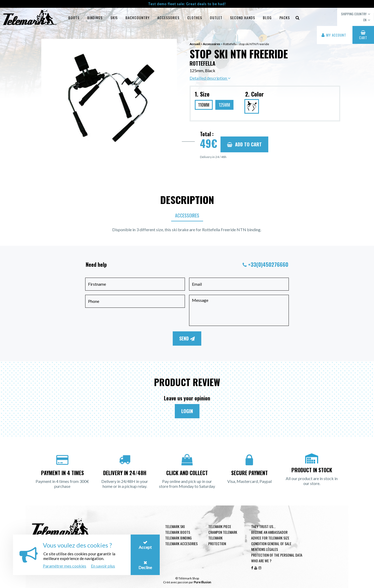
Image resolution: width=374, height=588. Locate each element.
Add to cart (244, 144)
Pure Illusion (202, 582)
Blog (267, 18)
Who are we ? (261, 561)
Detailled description (210, 78)
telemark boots (178, 532)
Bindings (95, 18)
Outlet (216, 18)
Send (187, 338)
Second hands (243, 18)
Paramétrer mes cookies (65, 566)
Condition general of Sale (271, 543)
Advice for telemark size (270, 538)
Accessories (168, 18)
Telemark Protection (217, 541)
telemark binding (178, 538)
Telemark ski (175, 526)
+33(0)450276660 (268, 264)
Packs (285, 18)
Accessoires (187, 215)
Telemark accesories (181, 543)
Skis (114, 18)
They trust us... (263, 526)
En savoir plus (103, 566)
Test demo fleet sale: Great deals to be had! (187, 4)
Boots (74, 18)
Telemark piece (220, 526)
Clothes (195, 18)
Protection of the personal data (277, 555)
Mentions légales (265, 549)
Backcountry (138, 18)
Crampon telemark (223, 532)
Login (187, 411)
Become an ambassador (269, 532)
